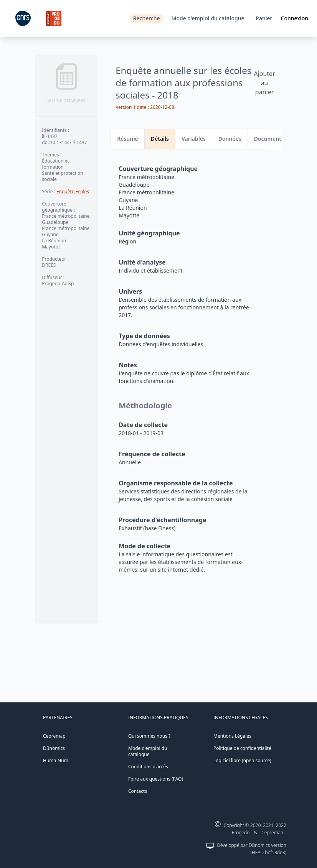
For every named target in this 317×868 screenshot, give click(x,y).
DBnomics (54, 748)
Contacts (138, 791)
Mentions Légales (232, 736)
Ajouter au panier (264, 83)
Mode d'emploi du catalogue (208, 18)
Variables (194, 139)
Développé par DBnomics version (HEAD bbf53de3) (252, 849)
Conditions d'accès (148, 767)
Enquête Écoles (73, 192)
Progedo (241, 833)
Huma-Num (56, 760)
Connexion (295, 18)
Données (230, 139)
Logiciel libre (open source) (242, 760)
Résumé (128, 139)
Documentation (275, 139)
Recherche (147, 18)
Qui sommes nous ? (149, 736)
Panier (264, 18)
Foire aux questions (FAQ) (156, 779)
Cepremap (54, 736)
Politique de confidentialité (242, 748)
